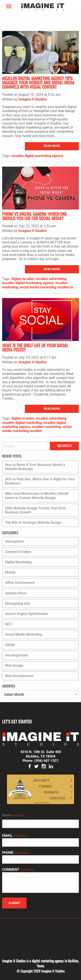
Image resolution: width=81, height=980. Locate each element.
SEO (8, 624)
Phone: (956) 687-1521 (40, 761)
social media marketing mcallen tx (46, 287)
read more (52, 146)
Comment (18, 870)
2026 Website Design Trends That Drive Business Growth (36, 510)
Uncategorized (16, 655)
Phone (15, 853)
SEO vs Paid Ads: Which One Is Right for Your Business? (40, 481)
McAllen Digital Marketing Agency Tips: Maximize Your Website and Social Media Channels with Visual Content (38, 82)
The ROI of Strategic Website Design (33, 523)
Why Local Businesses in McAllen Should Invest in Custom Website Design (37, 496)
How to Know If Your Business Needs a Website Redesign (35, 467)
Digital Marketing (18, 562)
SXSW (10, 645)
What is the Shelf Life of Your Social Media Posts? (35, 347)
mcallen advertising (51, 279)
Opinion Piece (16, 593)
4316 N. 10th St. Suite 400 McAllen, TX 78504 (41, 754)
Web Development (19, 676)
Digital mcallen (23, 279)
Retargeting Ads (17, 603)
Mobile (10, 572)
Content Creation (18, 552)
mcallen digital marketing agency (37, 156)
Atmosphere (15, 541)
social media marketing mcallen (37, 429)
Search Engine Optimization (26, 614)
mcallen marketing (46, 427)
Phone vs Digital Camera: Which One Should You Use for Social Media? (34, 216)
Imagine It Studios (33, 99)
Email (15, 836)
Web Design (14, 666)
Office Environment (20, 583)
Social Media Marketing (23, 634)
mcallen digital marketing (22, 423)
